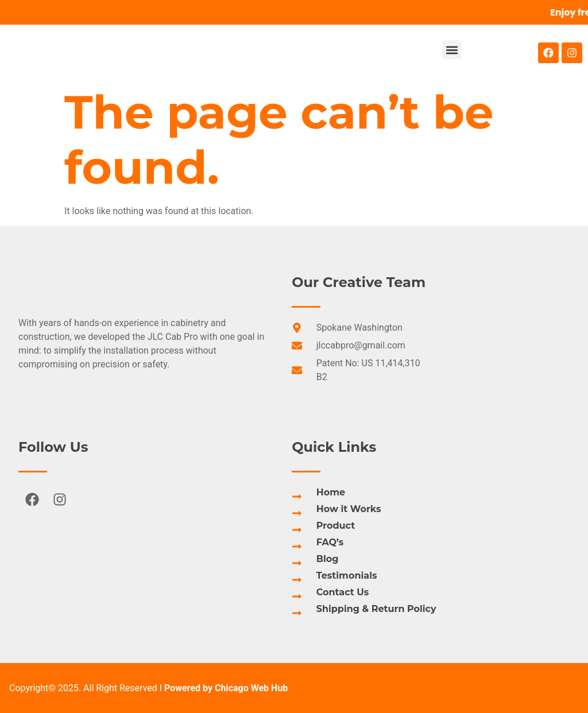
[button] (452, 50)
